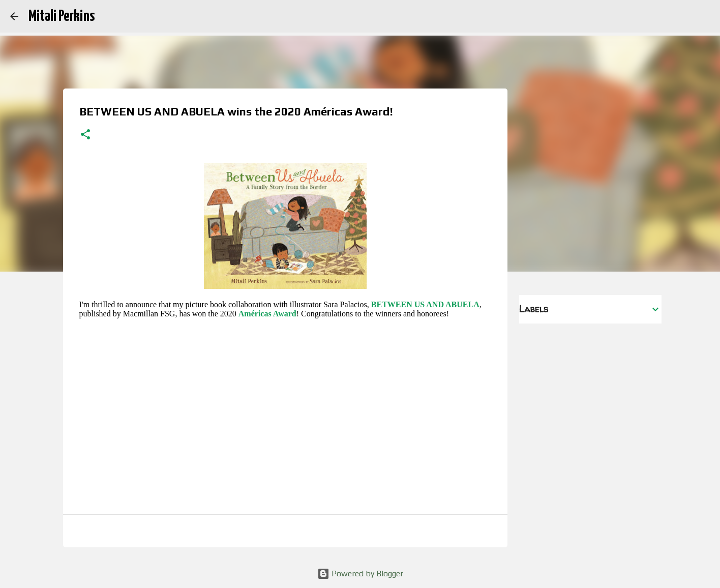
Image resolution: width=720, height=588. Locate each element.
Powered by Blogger (360, 574)
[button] (85, 135)
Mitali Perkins (62, 16)
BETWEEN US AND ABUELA (425, 304)
